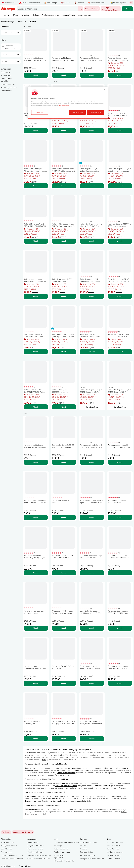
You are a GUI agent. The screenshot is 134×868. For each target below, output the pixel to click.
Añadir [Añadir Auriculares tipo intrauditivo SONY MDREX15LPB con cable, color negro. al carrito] (120, 462)
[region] (68, 103)
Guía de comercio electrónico (39, 859)
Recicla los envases (114, 855)
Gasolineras (85, 849)
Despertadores (7, 91)
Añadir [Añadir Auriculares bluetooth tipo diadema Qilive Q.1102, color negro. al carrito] (120, 683)
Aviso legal (58, 846)
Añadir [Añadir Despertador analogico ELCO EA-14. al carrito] (64, 517)
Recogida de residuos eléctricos (92, 859)
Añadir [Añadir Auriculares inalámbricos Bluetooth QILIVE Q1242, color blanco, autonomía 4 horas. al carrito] (36, 75)
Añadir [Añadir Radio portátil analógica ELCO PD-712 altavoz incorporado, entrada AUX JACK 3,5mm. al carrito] (36, 186)
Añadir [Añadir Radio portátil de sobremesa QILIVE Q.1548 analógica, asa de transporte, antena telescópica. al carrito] (64, 352)
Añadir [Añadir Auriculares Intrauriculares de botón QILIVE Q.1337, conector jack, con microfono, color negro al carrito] (36, 517)
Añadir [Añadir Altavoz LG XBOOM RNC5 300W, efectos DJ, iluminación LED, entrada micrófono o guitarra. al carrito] (36, 130)
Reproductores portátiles (7, 80)
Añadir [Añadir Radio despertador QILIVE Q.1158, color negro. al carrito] (64, 296)
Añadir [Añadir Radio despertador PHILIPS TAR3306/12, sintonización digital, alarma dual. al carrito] (92, 296)
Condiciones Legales (35, 852)
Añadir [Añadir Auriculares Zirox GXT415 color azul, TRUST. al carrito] (64, 683)
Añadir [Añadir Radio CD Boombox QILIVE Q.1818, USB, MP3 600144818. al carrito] (36, 241)
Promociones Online (35, 849)
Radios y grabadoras (9, 87)
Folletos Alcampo (34, 842)
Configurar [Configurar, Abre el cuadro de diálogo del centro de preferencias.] (40, 112)
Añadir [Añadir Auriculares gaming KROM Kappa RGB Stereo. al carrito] (120, 517)
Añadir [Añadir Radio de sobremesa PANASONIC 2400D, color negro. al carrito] (92, 352)
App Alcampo (6, 852)
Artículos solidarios (88, 855)
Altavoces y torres (8, 84)
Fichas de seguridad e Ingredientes (62, 856)
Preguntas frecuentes (36, 846)
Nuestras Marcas (68, 15)
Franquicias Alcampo (115, 842)
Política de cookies (61, 849)
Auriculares (5, 72)
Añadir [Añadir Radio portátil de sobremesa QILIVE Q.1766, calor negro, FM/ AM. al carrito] (64, 241)
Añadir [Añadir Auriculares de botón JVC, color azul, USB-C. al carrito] (36, 739)
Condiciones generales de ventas (66, 842)
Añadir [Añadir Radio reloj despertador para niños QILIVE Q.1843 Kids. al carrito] (92, 241)
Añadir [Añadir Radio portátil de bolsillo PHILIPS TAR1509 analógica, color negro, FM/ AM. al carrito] (120, 75)
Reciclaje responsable (115, 852)
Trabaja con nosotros (9, 846)
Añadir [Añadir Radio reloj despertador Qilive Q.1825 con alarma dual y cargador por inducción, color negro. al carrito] (120, 186)
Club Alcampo (7, 849)
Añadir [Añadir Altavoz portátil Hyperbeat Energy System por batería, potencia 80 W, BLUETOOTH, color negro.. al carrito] (64, 628)
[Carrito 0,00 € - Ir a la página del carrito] (127, 9)
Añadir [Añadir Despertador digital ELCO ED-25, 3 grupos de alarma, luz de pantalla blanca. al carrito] (64, 739)
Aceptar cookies (96, 112)
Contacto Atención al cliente (12, 855)
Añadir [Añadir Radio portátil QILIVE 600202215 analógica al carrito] (64, 407)
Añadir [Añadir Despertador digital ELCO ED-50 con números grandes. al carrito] (64, 462)
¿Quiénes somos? (8, 842)
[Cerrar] (104, 90)
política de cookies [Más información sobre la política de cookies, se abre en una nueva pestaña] (64, 105)
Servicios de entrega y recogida (39, 855)
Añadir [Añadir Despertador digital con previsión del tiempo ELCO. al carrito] (92, 628)
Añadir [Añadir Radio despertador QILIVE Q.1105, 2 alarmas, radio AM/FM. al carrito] (92, 186)
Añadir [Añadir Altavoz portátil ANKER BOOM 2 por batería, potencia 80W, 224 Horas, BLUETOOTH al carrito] (92, 517)
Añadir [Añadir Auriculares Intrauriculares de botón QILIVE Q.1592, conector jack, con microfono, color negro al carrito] (92, 462)
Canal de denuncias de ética (12, 859)
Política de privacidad (62, 852)
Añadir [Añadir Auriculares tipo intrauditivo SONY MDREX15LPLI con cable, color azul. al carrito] (120, 628)
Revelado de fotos (87, 852)
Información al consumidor (64, 861)
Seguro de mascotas (114, 859)
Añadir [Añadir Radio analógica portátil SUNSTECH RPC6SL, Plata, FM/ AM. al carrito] (36, 407)
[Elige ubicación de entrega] (111, 9)
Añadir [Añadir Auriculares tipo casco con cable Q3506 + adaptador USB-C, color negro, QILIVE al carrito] (36, 628)
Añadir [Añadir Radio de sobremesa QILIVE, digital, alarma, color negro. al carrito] (120, 296)
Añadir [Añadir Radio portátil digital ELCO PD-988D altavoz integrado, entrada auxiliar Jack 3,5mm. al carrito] (120, 241)
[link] (23, 832)
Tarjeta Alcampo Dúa (88, 842)
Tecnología (22, 21)
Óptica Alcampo (113, 849)
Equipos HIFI (6, 75)
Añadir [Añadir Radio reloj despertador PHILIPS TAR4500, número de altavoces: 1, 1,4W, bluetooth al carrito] (36, 296)
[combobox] (47, 9)
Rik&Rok (83, 846)
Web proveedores (113, 846)
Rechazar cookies (77, 112)
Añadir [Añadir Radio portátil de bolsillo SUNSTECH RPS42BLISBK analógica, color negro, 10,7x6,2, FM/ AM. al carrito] (120, 130)
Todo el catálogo (7, 21)
